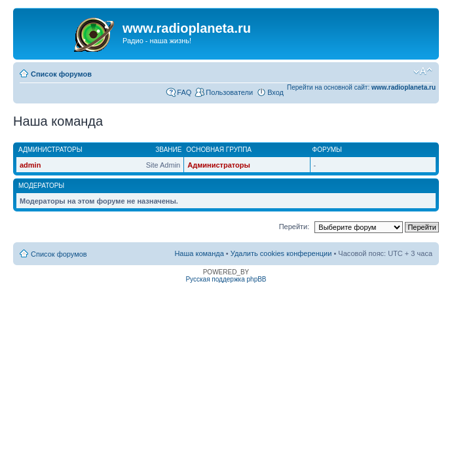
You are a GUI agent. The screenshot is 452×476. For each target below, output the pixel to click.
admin (30, 165)
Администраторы (219, 165)
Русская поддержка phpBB (226, 279)
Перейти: (294, 227)
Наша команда (199, 253)
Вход (275, 92)
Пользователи (229, 92)
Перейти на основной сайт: (361, 87)
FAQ (184, 92)
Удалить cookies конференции (281, 253)
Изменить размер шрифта (423, 71)
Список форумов (61, 74)
